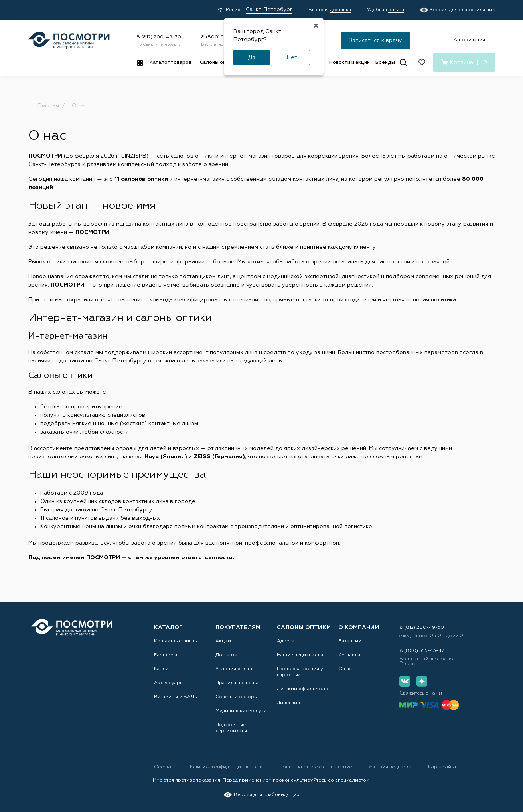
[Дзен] (422, 681)
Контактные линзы (176, 641)
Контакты (349, 655)
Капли (161, 669)
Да (252, 57)
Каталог (168, 628)
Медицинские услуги (241, 711)
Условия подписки (391, 767)
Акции (223, 641)
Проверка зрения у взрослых (300, 672)
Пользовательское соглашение (316, 767)
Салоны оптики (218, 63)
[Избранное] (422, 62)
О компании (359, 628)
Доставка (226, 655)
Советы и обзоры (237, 697)
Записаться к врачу (376, 40)
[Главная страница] (69, 40)
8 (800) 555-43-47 (224, 37)
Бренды (385, 63)
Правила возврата (237, 683)
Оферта (163, 767)
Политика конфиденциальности (226, 767)
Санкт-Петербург (269, 10)
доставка (340, 10)
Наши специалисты (300, 655)
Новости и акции (349, 63)
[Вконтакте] (405, 681)
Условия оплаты (235, 669)
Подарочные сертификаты (231, 728)
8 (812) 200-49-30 (159, 37)
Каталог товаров (171, 63)
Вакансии (350, 641)
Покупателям (238, 628)
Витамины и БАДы (176, 697)
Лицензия (288, 703)
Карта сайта (442, 767)
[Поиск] (403, 62)
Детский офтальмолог (304, 689)
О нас (345, 669)
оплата (396, 10)
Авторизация (469, 40)
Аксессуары (169, 683)
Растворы (166, 655)
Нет (292, 57)
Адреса (286, 641)
